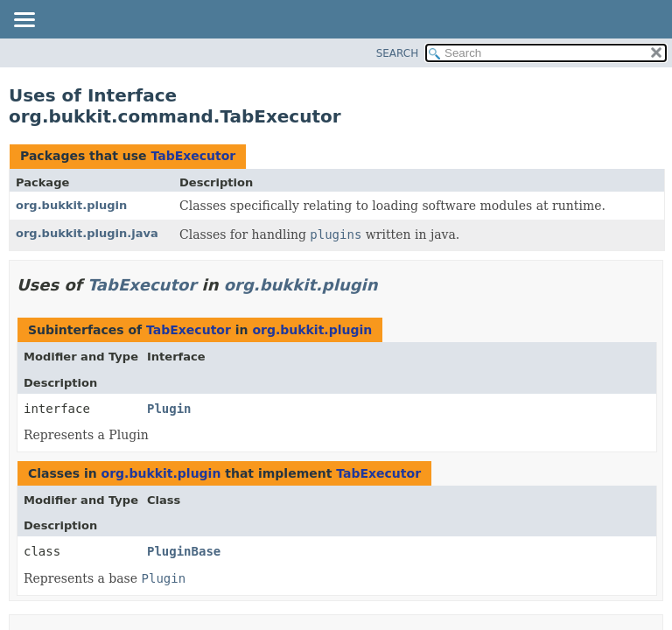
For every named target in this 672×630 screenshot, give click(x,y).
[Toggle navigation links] (24, 21)
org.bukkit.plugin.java (87, 233)
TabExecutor (193, 156)
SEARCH (398, 53)
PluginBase (184, 551)
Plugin (169, 409)
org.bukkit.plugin (71, 205)
